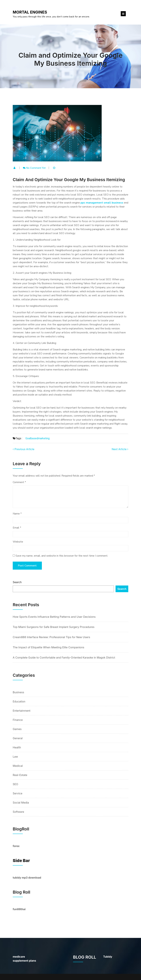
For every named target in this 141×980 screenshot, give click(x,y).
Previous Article (24, 449)
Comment (19, 482)
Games (17, 729)
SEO (15, 784)
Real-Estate (20, 775)
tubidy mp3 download (27, 878)
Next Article (120, 449)
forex (16, 846)
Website (18, 542)
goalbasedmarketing (38, 438)
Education (19, 701)
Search (17, 582)
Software (18, 812)
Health (17, 747)
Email (17, 528)
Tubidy (108, 957)
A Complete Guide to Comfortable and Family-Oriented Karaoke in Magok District (64, 658)
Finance (18, 720)
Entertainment (22, 711)
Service (17, 793)
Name (17, 514)
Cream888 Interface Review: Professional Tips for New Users (51, 637)
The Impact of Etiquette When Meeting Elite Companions (48, 647)
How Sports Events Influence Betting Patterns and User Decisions (54, 617)
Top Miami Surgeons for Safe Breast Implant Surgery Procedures (54, 627)
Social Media (21, 803)
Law (15, 757)
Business (18, 692)
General (18, 738)
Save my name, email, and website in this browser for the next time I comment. (62, 556)
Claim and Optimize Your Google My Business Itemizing (70, 59)
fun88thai (19, 909)
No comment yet (36, 168)
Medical (18, 766)
